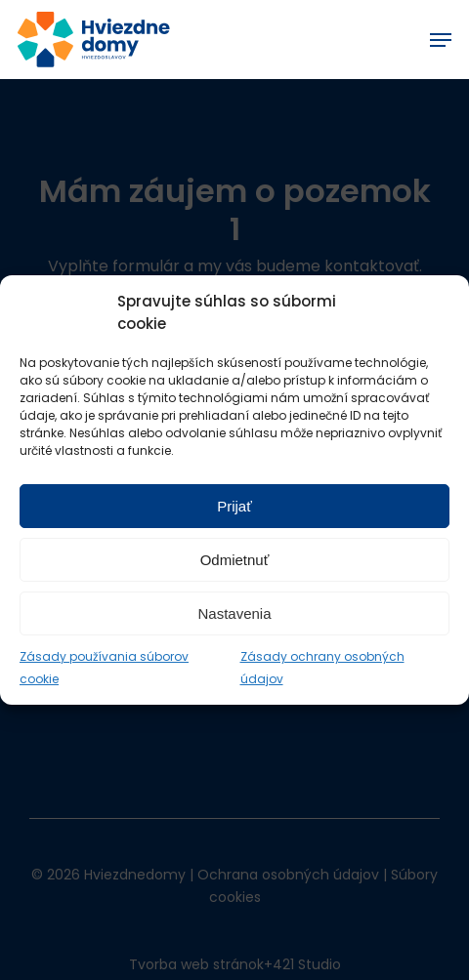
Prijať (234, 506)
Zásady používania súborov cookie (104, 668)
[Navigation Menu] (441, 40)
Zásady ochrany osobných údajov (322, 668)
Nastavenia (234, 613)
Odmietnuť (235, 560)
